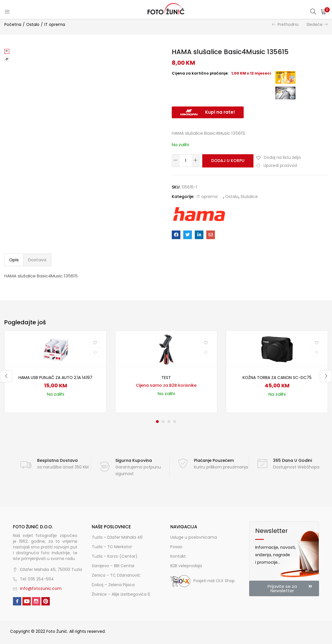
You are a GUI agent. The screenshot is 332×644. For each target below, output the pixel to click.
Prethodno (288, 24)
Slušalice (249, 197)
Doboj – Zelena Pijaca (113, 585)
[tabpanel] (55, 372)
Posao (176, 547)
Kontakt (178, 556)
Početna (13, 24)
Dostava (37, 260)
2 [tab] (163, 422)
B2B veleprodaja (186, 566)
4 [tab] (175, 422)
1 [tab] (157, 422)
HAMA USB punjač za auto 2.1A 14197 (55, 378)
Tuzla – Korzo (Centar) (115, 556)
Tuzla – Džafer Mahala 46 (117, 537)
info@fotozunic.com (41, 588)
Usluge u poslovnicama (194, 537)
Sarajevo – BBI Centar (113, 566)
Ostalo (33, 24)
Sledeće (314, 24)
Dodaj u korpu (227, 161)
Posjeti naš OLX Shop (203, 581)
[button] (323, 12)
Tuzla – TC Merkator (112, 547)
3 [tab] (169, 422)
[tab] (14, 260)
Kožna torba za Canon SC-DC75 (277, 378)
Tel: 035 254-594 (37, 579)
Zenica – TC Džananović (116, 575)
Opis (14, 260)
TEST (166, 378)
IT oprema (55, 24)
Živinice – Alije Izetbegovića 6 (121, 594)
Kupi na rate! (220, 112)
